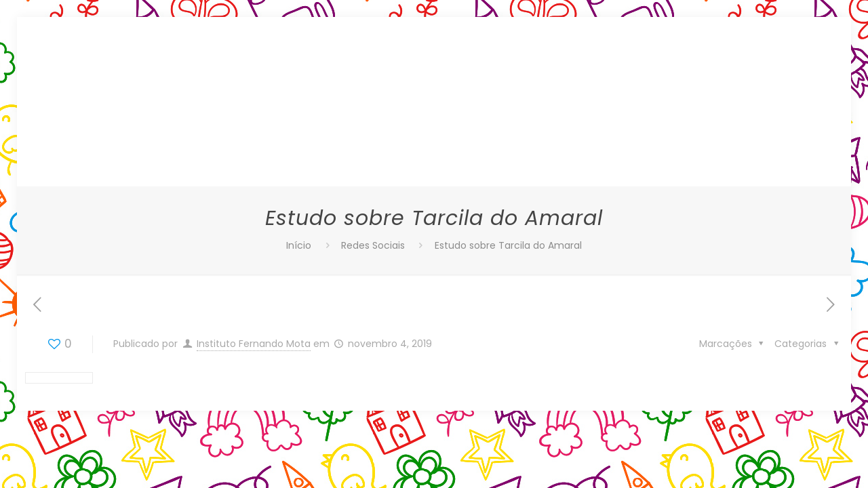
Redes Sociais (373, 245)
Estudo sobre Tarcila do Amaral (508, 245)
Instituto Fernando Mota (254, 344)
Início (299, 245)
